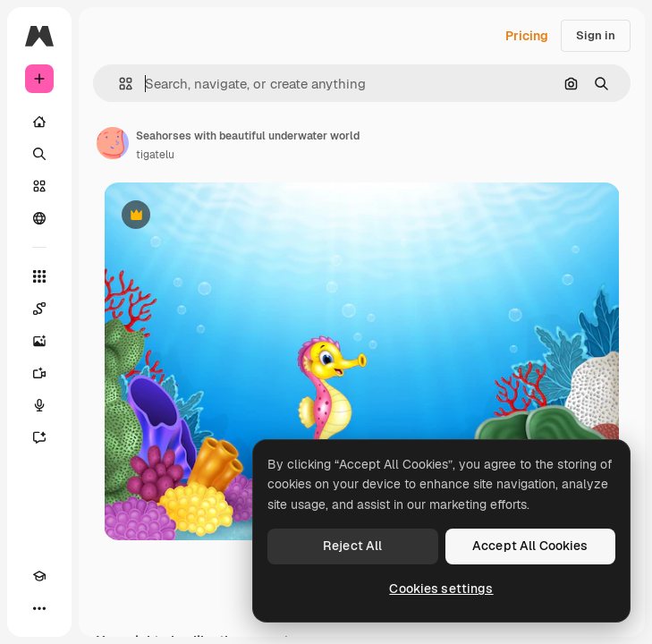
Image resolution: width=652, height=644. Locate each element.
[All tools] (39, 276)
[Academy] (39, 576)
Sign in (596, 35)
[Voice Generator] (39, 405)
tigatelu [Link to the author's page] (155, 155)
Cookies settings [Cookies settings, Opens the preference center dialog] (441, 589)
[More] (39, 608)
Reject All (352, 546)
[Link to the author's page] (113, 143)
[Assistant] (39, 437)
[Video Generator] (39, 373)
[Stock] (39, 186)
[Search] (39, 154)
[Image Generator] (39, 341)
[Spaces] (39, 309)
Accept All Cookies (530, 546)
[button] (119, 84)
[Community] (39, 218)
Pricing (527, 36)
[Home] (39, 122)
